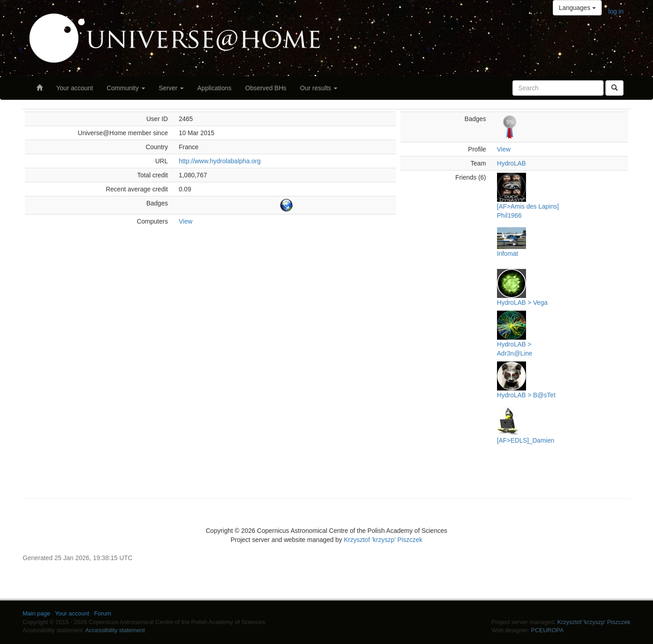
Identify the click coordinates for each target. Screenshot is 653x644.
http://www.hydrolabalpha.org (220, 161)
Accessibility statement (115, 630)
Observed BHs (266, 88)
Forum (103, 613)
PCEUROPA (547, 630)
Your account (75, 88)
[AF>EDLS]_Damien (526, 440)
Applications (214, 88)
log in (616, 11)
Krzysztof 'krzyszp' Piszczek (383, 540)
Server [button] (171, 88)
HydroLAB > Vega (522, 302)
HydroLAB (512, 163)
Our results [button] (319, 88)
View (185, 221)
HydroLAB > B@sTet (526, 395)
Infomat (508, 254)
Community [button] (126, 88)
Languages (577, 8)
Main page (37, 613)
